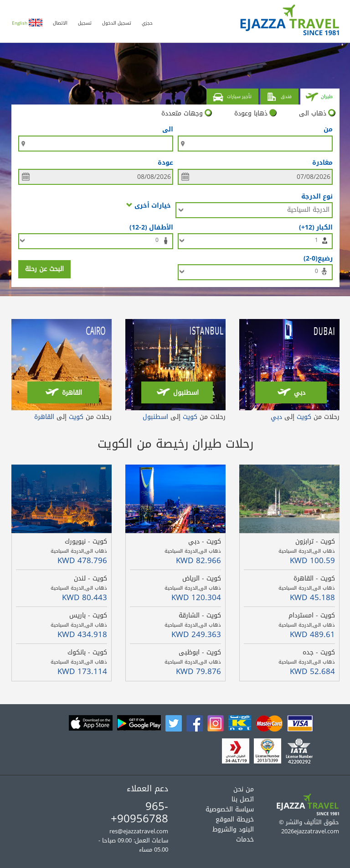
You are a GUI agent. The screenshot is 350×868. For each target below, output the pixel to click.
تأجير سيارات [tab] (232, 98)
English (27, 23)
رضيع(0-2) (316, 258)
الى (168, 130)
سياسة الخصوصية (230, 809)
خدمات (245, 839)
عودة (165, 163)
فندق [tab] (279, 98)
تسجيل (85, 23)
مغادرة (322, 163)
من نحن (244, 789)
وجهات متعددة (186, 114)
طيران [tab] (319, 98)
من (328, 130)
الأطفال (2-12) (149, 227)
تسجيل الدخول (117, 23)
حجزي (147, 23)
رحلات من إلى (305, 417)
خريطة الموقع (235, 819)
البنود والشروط (233, 829)
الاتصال (60, 23)
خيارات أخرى (149, 205)
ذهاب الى (317, 114)
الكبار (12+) (314, 227)
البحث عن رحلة (44, 269)
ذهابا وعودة (255, 114)
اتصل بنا (243, 799)
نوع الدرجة (317, 196)
